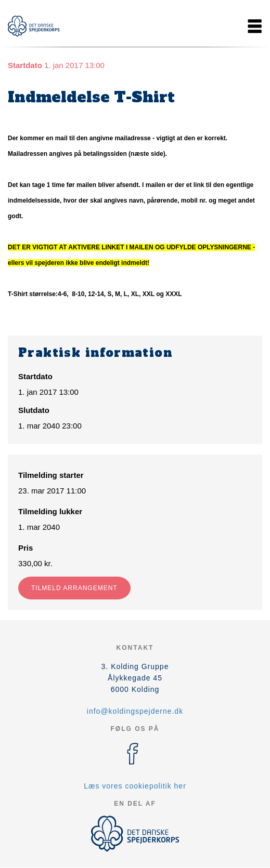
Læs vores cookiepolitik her (135, 786)
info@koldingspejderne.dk (135, 711)
